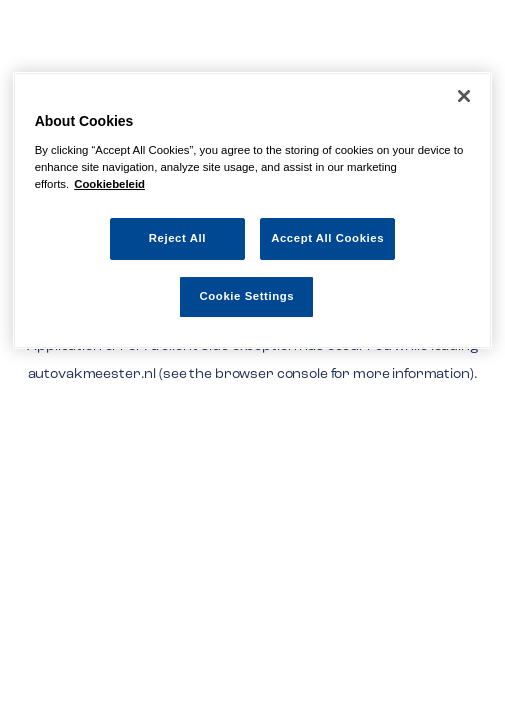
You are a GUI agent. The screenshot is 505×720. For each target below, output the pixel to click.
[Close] (464, 96)
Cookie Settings (247, 296)
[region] (253, 210)
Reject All (177, 238)
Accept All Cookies (327, 238)
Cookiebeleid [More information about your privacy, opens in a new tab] (109, 184)
